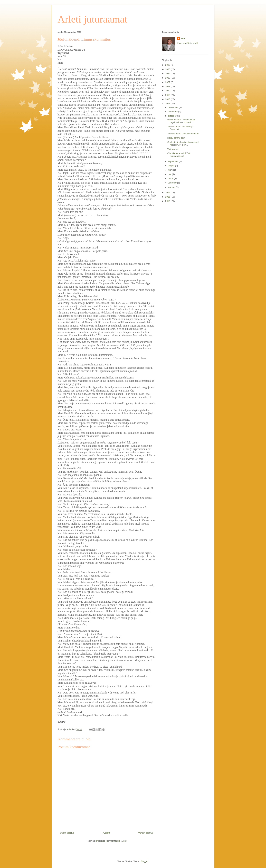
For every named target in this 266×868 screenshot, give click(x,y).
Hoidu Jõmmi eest (176, 138)
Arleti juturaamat (92, 19)
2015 (168, 197)
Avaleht (106, 833)
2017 (168, 104)
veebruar (173, 183)
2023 (168, 78)
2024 (168, 74)
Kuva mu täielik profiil (188, 43)
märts (171, 178)
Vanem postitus (146, 833)
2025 (168, 69)
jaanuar (172, 187)
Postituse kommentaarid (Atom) (112, 841)
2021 (168, 86)
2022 (168, 82)
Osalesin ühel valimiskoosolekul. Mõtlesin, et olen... (183, 143)
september (173, 161)
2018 (168, 99)
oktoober (173, 116)
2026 (168, 65)
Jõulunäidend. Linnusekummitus (183, 133)
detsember (173, 107)
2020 (168, 91)
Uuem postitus (67, 833)
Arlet (183, 39)
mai (170, 174)
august (172, 166)
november (173, 112)
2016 (168, 193)
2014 (168, 201)
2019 (168, 95)
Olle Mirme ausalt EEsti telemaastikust (179, 155)
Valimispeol (173, 149)
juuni (171, 170)
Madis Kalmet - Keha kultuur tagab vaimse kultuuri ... (181, 121)
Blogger (144, 861)
